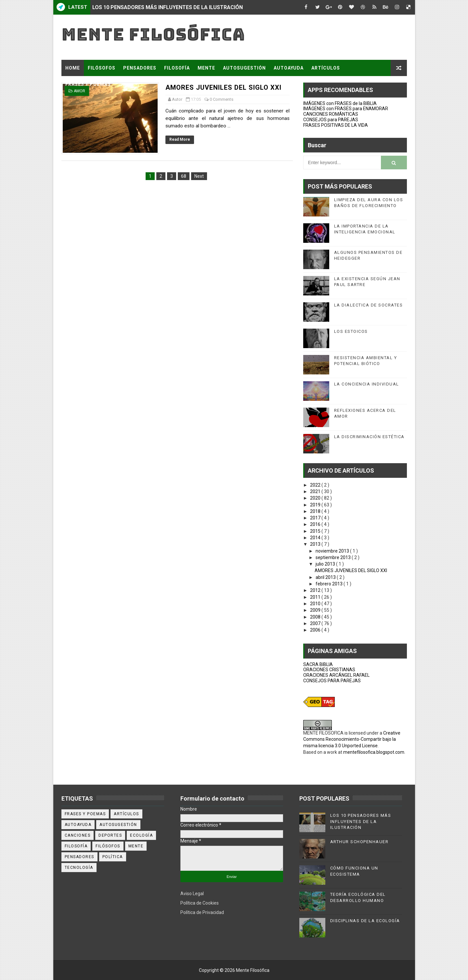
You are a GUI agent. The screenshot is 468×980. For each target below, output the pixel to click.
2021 (316, 491)
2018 (316, 511)
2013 (316, 544)
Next (199, 176)
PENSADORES (140, 68)
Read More (180, 139)
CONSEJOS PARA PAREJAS (332, 681)
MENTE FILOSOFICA (323, 733)
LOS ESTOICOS (351, 331)
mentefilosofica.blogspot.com (374, 752)
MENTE (206, 68)
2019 (316, 505)
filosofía (76, 846)
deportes (110, 835)
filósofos (108, 846)
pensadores (79, 857)
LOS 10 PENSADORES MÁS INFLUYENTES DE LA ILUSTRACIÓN (168, 7)
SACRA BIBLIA (318, 664)
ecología (141, 835)
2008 (316, 617)
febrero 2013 (330, 584)
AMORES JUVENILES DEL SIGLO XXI (351, 570)
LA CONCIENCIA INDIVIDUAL (367, 384)
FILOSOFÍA (177, 68)
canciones (78, 835)
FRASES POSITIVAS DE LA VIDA (336, 125)
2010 (316, 604)
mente (136, 846)
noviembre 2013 (333, 551)
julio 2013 (326, 564)
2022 (316, 485)
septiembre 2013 (334, 557)
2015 (316, 531)
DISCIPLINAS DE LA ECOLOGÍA (365, 921)
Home (73, 68)
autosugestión (118, 825)
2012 (316, 590)
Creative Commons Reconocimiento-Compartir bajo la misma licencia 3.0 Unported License (352, 739)
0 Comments (221, 99)
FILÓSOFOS (102, 68)
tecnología (79, 868)
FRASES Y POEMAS (88, 84)
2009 (316, 610)
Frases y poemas (85, 814)
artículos (126, 814)
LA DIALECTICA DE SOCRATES (369, 305)
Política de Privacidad (202, 912)
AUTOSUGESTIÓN (244, 68)
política (113, 857)
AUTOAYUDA (289, 68)
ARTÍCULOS (326, 68)
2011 (316, 597)
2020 (316, 498)
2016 (316, 524)
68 (184, 176)
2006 (316, 630)
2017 (316, 518)
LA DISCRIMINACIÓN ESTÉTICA (369, 437)
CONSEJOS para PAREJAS (331, 120)
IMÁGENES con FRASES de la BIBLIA (340, 103)
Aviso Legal (192, 894)
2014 (316, 538)
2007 (316, 623)
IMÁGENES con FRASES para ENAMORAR (346, 109)
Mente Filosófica (153, 34)
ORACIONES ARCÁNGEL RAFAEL (336, 675)
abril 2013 (326, 577)
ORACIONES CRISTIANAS (329, 670)
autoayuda (78, 825)
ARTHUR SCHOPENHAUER (359, 842)
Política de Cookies (200, 903)
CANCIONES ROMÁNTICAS (331, 114)
